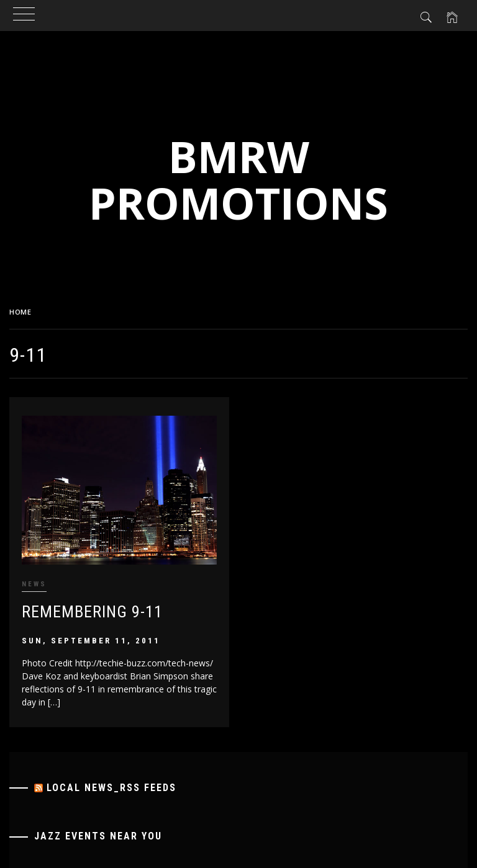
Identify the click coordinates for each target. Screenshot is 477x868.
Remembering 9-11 (92, 612)
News (34, 584)
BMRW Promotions (238, 180)
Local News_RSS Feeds (111, 788)
